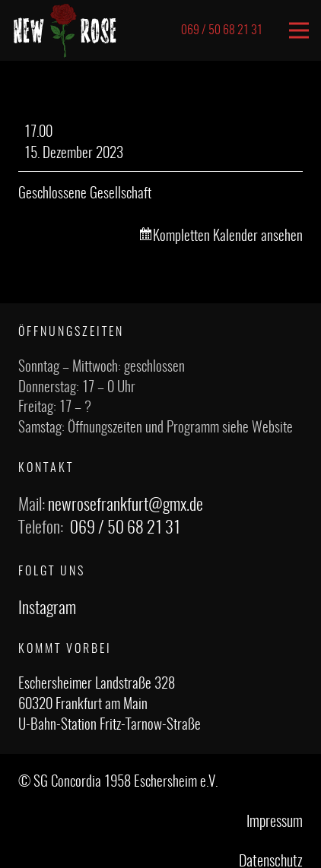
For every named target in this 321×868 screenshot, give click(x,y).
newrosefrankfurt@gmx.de (126, 505)
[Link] (65, 30)
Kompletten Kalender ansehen (228, 237)
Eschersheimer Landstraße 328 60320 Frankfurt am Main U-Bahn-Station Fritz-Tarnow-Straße (110, 705)
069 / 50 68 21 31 (125, 528)
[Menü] (299, 30)
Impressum (275, 822)
